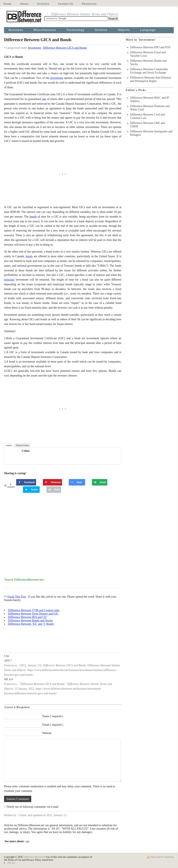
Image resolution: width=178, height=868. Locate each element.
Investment (34, 48)
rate (44, 99)
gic (28, 841)
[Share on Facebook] (26, 482)
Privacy (11, 863)
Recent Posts (22, 445)
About (24, 4)
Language (148, 30)
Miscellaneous (45, 30)
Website (47, 733)
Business (16, 30)
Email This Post (17, 597)
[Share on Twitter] (31, 490)
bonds (29, 256)
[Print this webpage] (54, 490)
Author (9, 445)
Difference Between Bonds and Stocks (30, 620)
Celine (26, 451)
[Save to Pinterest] (52, 482)
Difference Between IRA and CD (27, 617)
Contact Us (66, 4)
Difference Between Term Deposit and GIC (33, 614)
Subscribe (156, 857)
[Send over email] (100, 482)
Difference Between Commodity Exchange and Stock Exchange (149, 71)
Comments (168, 857)
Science (101, 30)
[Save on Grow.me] (77, 482)
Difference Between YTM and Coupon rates (34, 610)
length (33, 217)
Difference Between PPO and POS (150, 47)
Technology (76, 30)
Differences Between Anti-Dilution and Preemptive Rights (151, 79)
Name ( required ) (53, 716)
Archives (43, 4)
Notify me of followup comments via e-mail (33, 807)
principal (9, 280)
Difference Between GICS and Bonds (65, 48)
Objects (124, 30)
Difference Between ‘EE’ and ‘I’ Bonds (31, 624)
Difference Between (33, 857)
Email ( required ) (53, 725)
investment (57, 78)
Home (7, 4)
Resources (89, 4)
